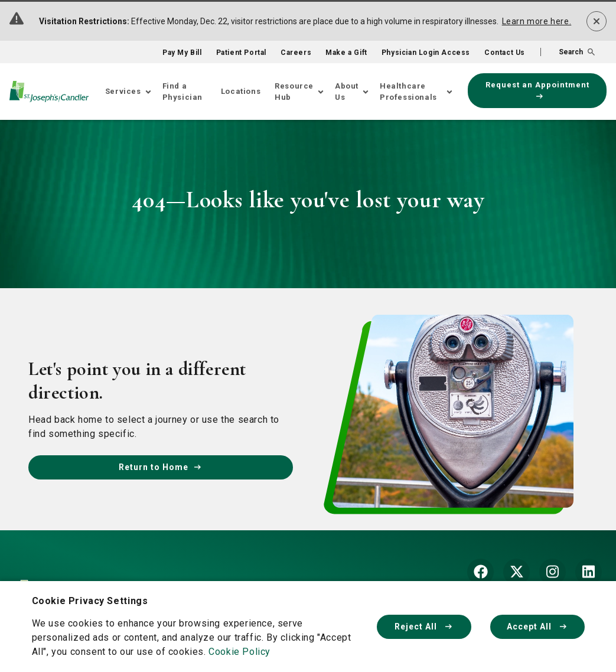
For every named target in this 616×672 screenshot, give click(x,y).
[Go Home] (49, 91)
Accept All (537, 627)
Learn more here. (537, 21)
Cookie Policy (239, 652)
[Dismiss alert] (597, 21)
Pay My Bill (182, 53)
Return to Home (161, 467)
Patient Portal (241, 53)
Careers (296, 53)
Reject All (424, 627)
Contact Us (505, 53)
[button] (568, 52)
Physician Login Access (426, 53)
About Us (347, 92)
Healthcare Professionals (408, 92)
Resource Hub (294, 92)
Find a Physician (182, 92)
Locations (241, 91)
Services (123, 91)
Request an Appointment (537, 89)
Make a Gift (346, 53)
